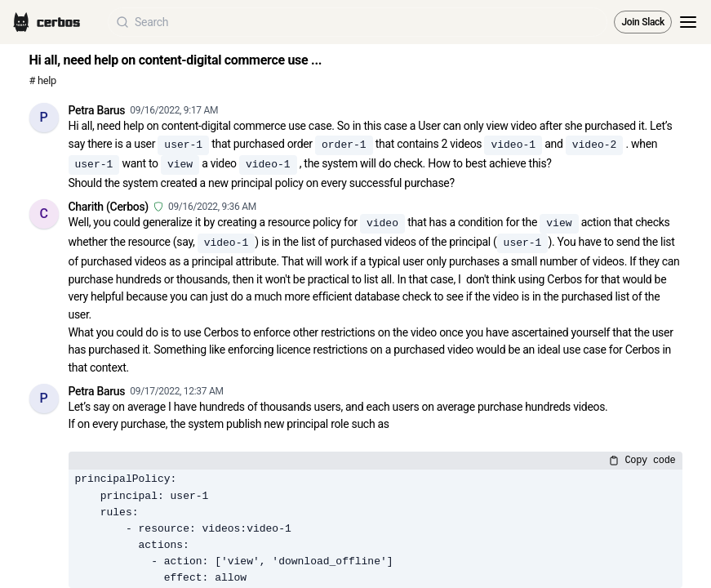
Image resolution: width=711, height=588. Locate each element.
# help (43, 80)
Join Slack (643, 22)
